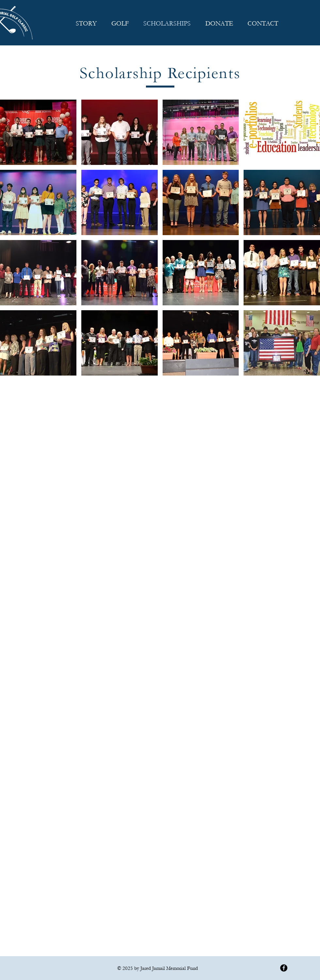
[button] (38, 132)
